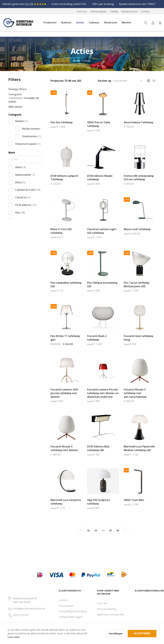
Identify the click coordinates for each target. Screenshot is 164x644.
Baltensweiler (25, 175)
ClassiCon (23, 197)
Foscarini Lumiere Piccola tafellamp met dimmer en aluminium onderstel (103, 393)
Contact (63, 600)
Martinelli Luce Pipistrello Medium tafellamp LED (139, 448)
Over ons (102, 603)
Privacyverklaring (107, 609)
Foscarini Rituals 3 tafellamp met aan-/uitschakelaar (135, 393)
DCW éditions (26, 205)
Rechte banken (32, 129)
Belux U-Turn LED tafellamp (61, 231)
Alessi (20, 167)
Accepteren (110, 627)
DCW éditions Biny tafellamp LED (98, 448)
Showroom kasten (28, 144)
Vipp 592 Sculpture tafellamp (99, 502)
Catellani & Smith (28, 190)
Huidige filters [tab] (18, 89)
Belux (20, 182)
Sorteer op (105, 81)
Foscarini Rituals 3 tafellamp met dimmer (64, 448)
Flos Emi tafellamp (62, 122)
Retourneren (66, 606)
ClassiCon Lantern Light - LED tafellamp (102, 231)
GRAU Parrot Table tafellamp (99, 124)
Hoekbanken (32, 136)
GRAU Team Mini (134, 500)
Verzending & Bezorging (73, 611)
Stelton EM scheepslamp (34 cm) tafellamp (139, 178)
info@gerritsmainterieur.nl (29, 609)
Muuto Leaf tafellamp (137, 229)
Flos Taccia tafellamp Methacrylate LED (137, 284)
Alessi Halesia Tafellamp (139, 122)
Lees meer (19, 632)
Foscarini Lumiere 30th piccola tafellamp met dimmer (64, 393)
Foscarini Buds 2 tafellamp (97, 338)
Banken (22, 121)
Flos (20, 213)
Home (77, 61)
